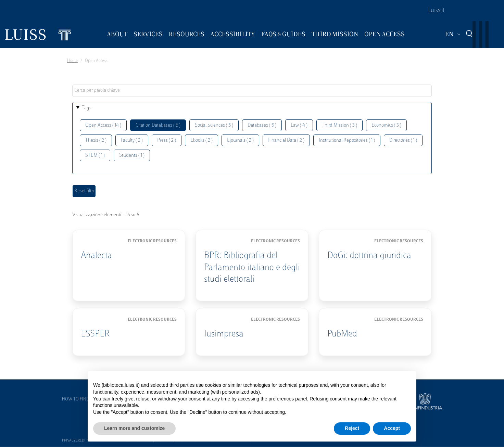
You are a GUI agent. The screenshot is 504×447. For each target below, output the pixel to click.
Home (72, 61)
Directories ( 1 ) (403, 141)
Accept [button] (392, 428)
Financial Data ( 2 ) (286, 141)
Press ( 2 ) (167, 141)
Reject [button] (352, 428)
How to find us (79, 399)
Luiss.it (436, 11)
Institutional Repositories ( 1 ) (347, 141)
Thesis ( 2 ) (96, 141)
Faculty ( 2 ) (132, 141)
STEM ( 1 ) (95, 156)
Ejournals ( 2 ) (240, 141)
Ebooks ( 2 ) (201, 141)
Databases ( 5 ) (262, 125)
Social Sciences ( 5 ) (214, 125)
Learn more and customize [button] (134, 428)
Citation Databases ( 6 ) (158, 125)
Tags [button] (87, 108)
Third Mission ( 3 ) (339, 125)
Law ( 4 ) (299, 125)
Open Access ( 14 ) (103, 125)
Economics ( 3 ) (386, 125)
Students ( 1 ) (132, 156)
